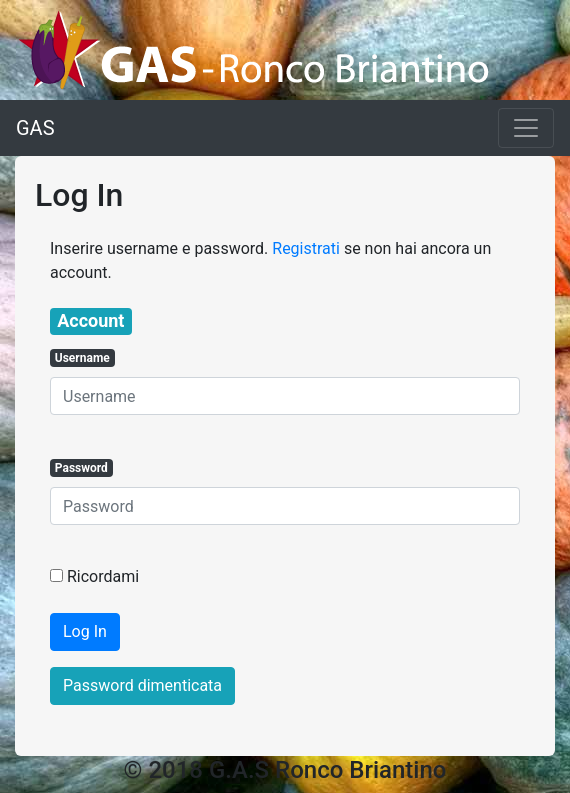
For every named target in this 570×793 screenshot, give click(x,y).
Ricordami (103, 576)
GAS (35, 128)
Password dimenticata (142, 685)
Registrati (306, 248)
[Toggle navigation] (526, 128)
